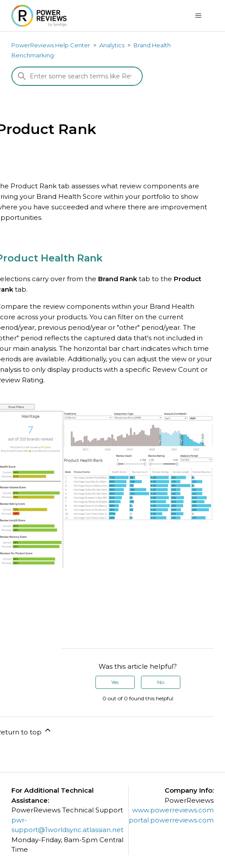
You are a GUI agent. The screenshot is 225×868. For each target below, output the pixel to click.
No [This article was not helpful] (161, 682)
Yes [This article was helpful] (115, 682)
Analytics (112, 45)
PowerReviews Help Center (51, 45)
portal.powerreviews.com (171, 820)
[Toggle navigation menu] (198, 16)
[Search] (77, 76)
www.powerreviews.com (173, 810)
